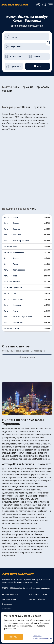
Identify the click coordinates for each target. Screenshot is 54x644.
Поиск (38, 66)
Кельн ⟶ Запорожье (13, 299)
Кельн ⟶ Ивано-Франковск (16, 241)
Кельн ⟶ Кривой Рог (13, 323)
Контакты (7, 609)
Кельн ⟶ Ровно (11, 246)
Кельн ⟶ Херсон (11, 258)
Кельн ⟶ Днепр (11, 293)
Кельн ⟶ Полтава (12, 328)
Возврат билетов (10, 594)
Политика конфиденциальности (41, 637)
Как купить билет (10, 599)
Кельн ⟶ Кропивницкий (15, 270)
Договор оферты (37, 599)
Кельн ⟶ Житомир (12, 235)
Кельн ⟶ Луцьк (11, 264)
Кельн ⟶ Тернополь (13, 288)
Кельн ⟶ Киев (10, 276)
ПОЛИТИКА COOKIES (38, 594)
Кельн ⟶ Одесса (11, 223)
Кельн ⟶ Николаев (13, 305)
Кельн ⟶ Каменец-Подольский (18, 317)
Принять (13, 637)
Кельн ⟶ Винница (12, 282)
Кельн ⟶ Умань (11, 311)
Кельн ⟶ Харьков (12, 229)
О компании (7, 604)
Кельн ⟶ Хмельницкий (14, 252)
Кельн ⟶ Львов (11, 217)
